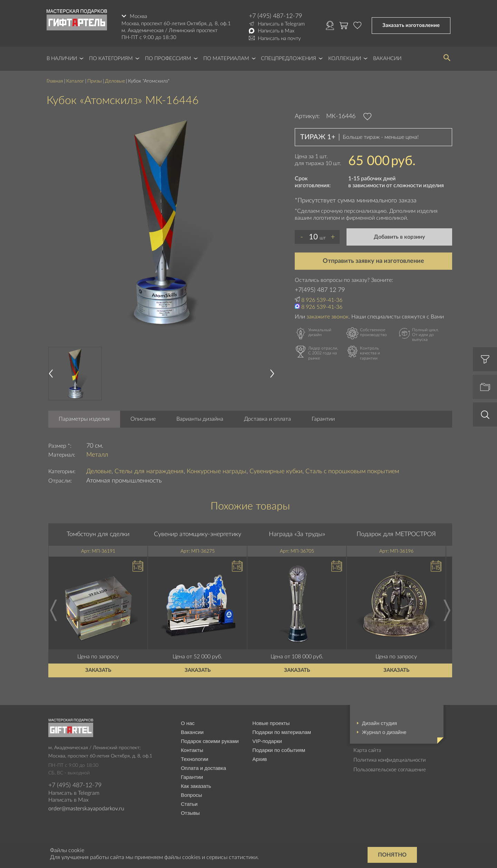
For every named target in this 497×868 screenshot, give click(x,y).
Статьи (189, 804)
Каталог (75, 81)
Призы (95, 81)
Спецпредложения (289, 59)
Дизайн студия (379, 723)
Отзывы (190, 813)
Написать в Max (276, 31)
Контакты (192, 750)
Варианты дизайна (200, 419)
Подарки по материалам (282, 732)
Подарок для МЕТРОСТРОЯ (396, 534)
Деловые (115, 81)
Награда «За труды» (297, 534)
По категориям (111, 59)
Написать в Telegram (281, 24)
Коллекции (345, 59)
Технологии (195, 759)
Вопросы (191, 795)
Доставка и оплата (267, 419)
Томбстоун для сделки (98, 534)
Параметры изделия (84, 419)
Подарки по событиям (279, 750)
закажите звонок (328, 317)
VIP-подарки (267, 741)
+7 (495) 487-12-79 (275, 16)
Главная (55, 81)
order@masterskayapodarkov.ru (86, 809)
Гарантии (323, 419)
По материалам (226, 59)
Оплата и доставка (203, 768)
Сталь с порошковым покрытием (352, 471)
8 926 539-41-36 (322, 300)
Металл (97, 455)
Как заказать (196, 786)
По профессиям (168, 59)
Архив (260, 759)
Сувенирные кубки (276, 471)
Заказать (98, 670)
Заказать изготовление (411, 25)
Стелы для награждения (149, 471)
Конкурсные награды (217, 471)
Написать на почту (279, 39)
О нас (188, 723)
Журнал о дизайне (384, 732)
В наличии (62, 59)
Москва (138, 16)
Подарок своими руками (210, 741)
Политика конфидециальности (390, 760)
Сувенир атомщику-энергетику (198, 534)
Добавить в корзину (399, 237)
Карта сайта (367, 750)
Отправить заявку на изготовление (373, 261)
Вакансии (387, 59)
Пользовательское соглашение (390, 770)
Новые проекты (271, 723)
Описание (143, 419)
